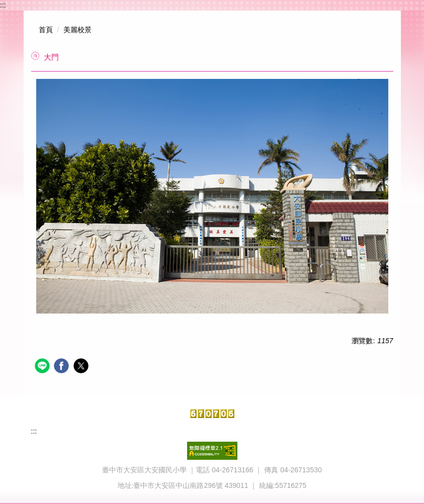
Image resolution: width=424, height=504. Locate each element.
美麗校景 (77, 30)
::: (3, 5)
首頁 (46, 30)
